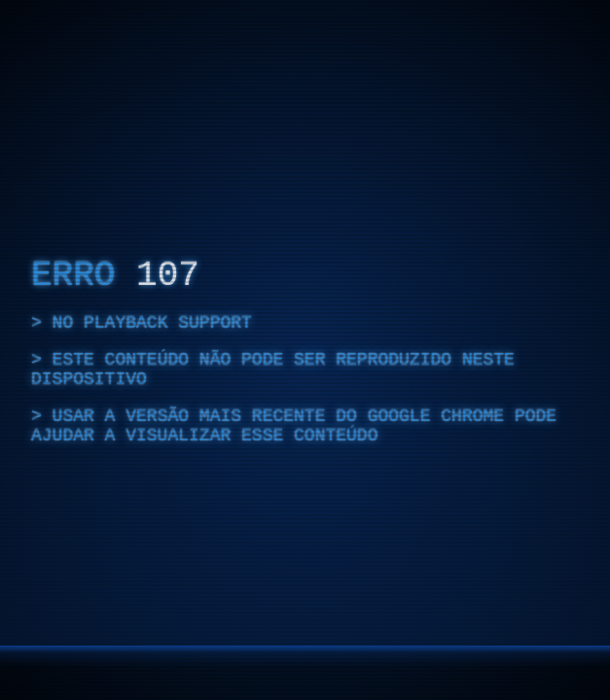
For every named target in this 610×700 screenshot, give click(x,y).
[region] (305, 350)
